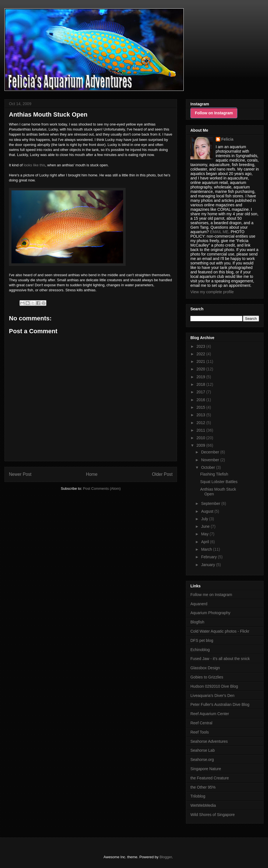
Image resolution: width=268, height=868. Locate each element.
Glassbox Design (205, 668)
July (205, 519)
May (205, 534)
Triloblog (198, 796)
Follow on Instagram (214, 113)
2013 (201, 415)
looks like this (34, 165)
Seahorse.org (202, 760)
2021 (201, 361)
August (208, 511)
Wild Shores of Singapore (213, 815)
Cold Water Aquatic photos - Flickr (220, 631)
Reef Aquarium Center (210, 714)
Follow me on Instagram (211, 595)
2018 (201, 384)
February (209, 557)
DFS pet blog (202, 640)
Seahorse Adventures (209, 741)
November (210, 460)
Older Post (162, 474)
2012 (201, 423)
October (209, 467)
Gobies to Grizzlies (207, 677)
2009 (201, 445)
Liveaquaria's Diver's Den (212, 696)
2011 (201, 430)
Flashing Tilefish (214, 474)
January (209, 565)
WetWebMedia (203, 805)
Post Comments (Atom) (102, 489)
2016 (201, 400)
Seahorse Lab (203, 750)
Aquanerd (199, 604)
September (211, 503)
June (206, 526)
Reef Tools (200, 732)
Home (92, 474)
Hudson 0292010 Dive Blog (214, 686)
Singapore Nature (206, 769)
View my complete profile (212, 292)
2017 (201, 392)
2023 (201, 346)
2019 (201, 377)
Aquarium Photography (210, 613)
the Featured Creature (210, 778)
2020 (201, 369)
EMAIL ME (219, 232)
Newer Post (20, 474)
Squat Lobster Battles (219, 482)
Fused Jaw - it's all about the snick (220, 659)
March (207, 549)
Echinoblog (200, 650)
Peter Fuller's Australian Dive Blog (220, 704)
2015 (201, 407)
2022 (201, 354)
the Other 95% (203, 787)
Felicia (228, 139)
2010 (201, 438)
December (210, 452)
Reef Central (201, 723)
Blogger (166, 857)
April (205, 542)
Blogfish (197, 622)
